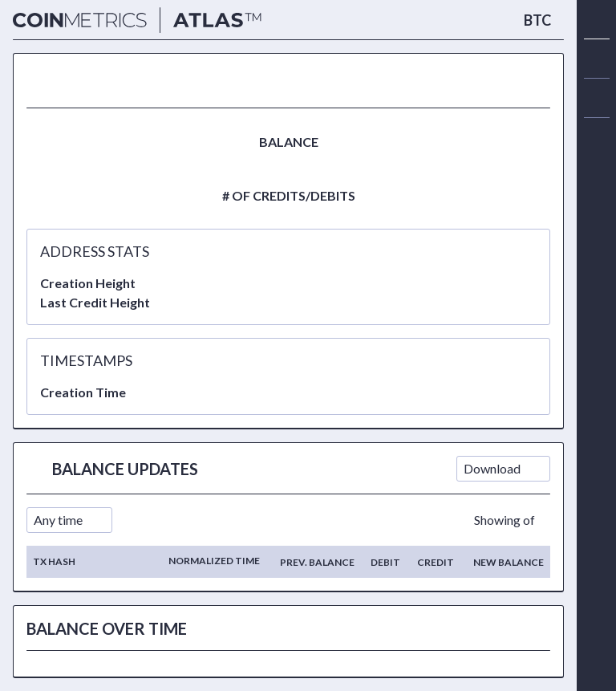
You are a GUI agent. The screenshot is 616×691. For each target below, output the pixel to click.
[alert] (597, 137)
